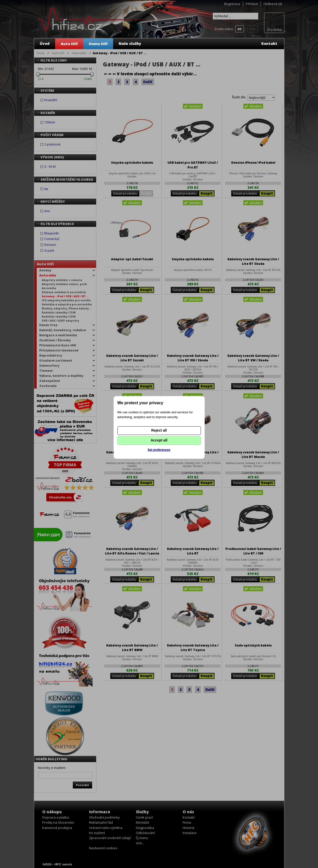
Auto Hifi (69, 44)
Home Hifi (98, 44)
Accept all (159, 440)
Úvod (45, 43)
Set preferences (159, 450)
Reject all (159, 430)
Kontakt (269, 43)
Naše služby (130, 43)
